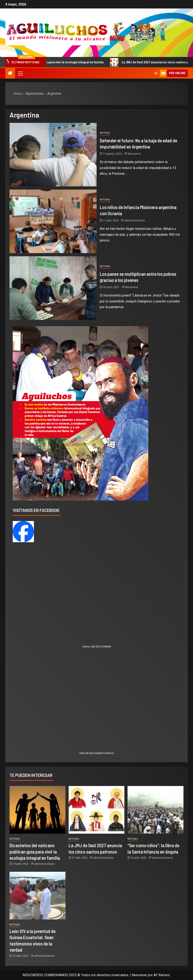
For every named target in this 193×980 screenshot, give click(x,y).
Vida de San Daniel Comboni (97, 753)
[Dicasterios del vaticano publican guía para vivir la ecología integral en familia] (37, 810)
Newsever (139, 975)
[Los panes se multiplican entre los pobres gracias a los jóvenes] (53, 288)
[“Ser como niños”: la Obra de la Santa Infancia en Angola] (156, 810)
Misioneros (134, 154)
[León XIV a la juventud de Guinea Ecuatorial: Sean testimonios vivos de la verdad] (37, 896)
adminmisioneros (135, 220)
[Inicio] (10, 73)
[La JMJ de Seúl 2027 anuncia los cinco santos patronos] (97, 810)
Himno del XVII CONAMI (97, 647)
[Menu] (20, 73)
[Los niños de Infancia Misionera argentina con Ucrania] (53, 221)
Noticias (105, 133)
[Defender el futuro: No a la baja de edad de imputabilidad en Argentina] (53, 155)
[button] (20, 73)
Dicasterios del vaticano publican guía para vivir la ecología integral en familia (35, 852)
